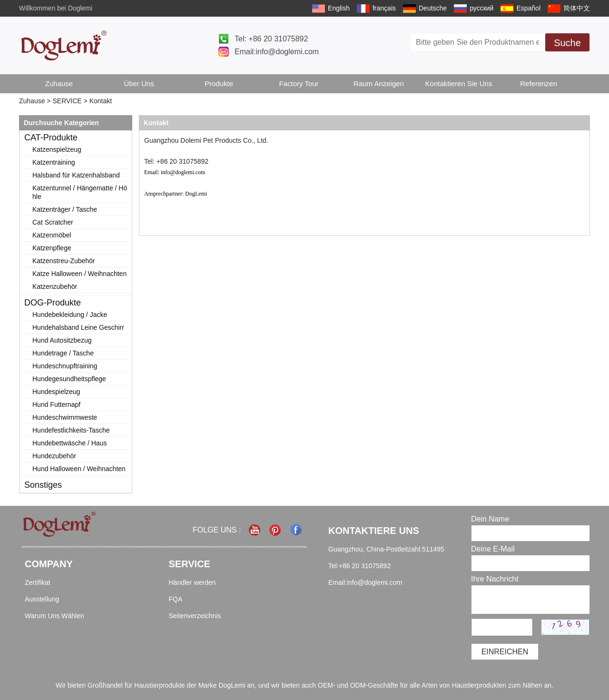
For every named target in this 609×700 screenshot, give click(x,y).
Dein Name (490, 519)
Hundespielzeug (56, 392)
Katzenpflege (52, 248)
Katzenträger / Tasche (65, 209)
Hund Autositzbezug (62, 340)
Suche (567, 43)
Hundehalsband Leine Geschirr (78, 327)
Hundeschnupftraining (65, 366)
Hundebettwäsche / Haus (69, 443)
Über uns (139, 84)
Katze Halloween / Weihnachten (79, 274)
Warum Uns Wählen (54, 616)
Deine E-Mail (493, 549)
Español (528, 8)
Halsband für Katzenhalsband (76, 175)
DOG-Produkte (53, 303)
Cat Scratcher (53, 222)
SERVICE (67, 101)
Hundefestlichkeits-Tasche (71, 430)
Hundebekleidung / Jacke (70, 315)
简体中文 (577, 8)
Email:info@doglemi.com (277, 52)
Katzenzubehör (55, 286)
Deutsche (433, 8)
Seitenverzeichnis (195, 616)
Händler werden (192, 582)
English (339, 8)
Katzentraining (54, 162)
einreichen (505, 652)
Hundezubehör (54, 456)
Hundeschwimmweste (65, 417)
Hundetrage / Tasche (63, 353)
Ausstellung (42, 599)
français (384, 8)
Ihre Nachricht (495, 579)
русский (481, 8)
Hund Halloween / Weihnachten (79, 469)
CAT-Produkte (51, 138)
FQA (176, 599)
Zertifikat (38, 582)
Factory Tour (299, 84)
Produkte (219, 84)
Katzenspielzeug (57, 149)
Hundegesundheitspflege (69, 379)
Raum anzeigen (379, 84)
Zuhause (59, 84)
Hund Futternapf (56, 404)
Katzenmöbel (52, 235)
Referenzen (539, 84)
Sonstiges (43, 485)
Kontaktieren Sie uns (459, 84)
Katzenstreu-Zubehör (64, 261)
